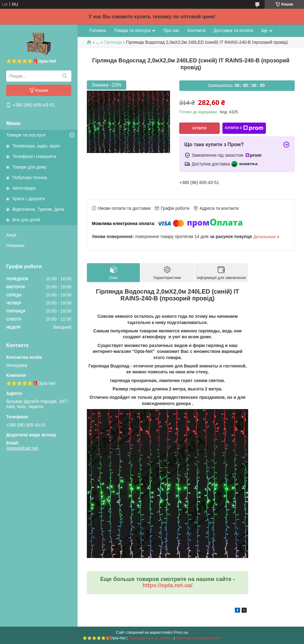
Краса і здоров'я (29, 199)
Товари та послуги (26, 135)
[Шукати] (64, 76)
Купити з (244, 128)
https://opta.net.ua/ (168, 585)
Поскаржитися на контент (150, 638)
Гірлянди (113, 42)
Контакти (196, 30)
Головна (98, 30)
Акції (11, 235)
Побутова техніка (30, 178)
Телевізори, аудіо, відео (36, 146)
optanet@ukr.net (22, 448)
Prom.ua (181, 633)
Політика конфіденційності (199, 638)
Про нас (171, 30)
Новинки (15, 245)
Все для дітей (26, 220)
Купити (199, 128)
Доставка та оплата (233, 30)
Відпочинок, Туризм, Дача (38, 209)
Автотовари (24, 188)
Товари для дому (29, 167)
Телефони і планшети (34, 156)
